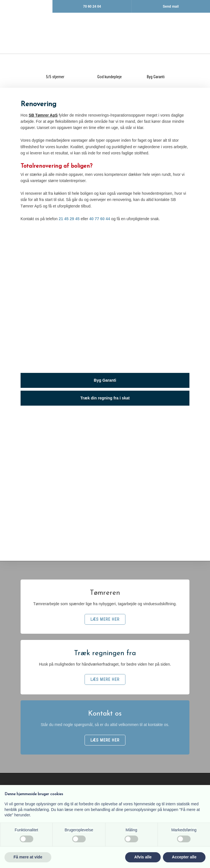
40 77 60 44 (100, 219)
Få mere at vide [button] (28, 857)
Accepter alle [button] (184, 857)
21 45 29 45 (69, 219)
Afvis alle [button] (143, 857)
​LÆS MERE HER (105, 619)
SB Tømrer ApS (43, 115)
